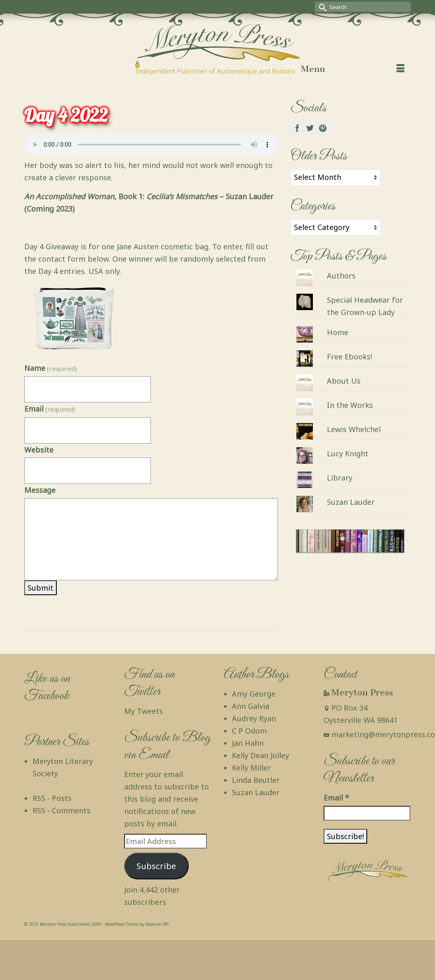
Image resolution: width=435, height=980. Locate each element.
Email (50, 409)
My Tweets (143, 711)
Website (39, 450)
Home (338, 332)
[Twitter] (310, 128)
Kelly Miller (251, 768)
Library (340, 478)
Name (51, 368)
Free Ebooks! (349, 357)
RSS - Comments (61, 810)
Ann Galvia (251, 706)
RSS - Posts (52, 798)
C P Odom (249, 731)
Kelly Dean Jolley (260, 755)
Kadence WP (157, 924)
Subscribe (156, 866)
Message (40, 490)
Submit (40, 588)
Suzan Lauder (351, 502)
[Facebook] (297, 128)
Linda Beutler (256, 780)
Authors (341, 276)
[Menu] (353, 69)
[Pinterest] (323, 128)
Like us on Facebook (47, 687)
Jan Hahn (248, 743)
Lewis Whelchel (354, 429)
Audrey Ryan (254, 718)
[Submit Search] (321, 7)
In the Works (350, 405)
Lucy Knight (348, 453)
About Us (344, 381)
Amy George (254, 694)
